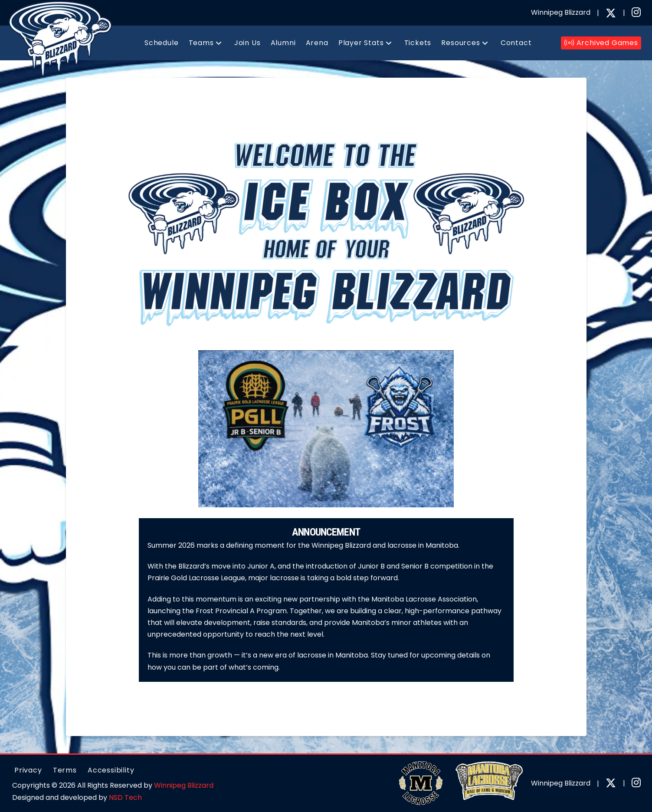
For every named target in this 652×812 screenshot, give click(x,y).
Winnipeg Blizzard (184, 785)
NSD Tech (125, 797)
